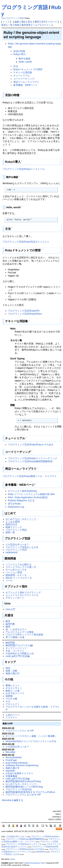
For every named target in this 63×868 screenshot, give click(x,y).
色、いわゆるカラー (16, 629)
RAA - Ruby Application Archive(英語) (28, 497)
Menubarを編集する (13, 800)
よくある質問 (13, 522)
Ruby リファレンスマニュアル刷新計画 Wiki (31, 494)
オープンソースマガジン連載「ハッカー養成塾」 (31, 736)
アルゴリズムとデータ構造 (20, 632)
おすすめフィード (15, 693)
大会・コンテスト (15, 651)
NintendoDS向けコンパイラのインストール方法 (31, 741)
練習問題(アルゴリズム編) (19, 645)
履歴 (37, 22)
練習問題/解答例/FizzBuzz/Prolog (23, 781)
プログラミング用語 (16, 530)
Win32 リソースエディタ (19, 578)
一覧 (10, 25)
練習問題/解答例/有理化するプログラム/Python (30, 792)
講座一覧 (10, 532)
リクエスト (11, 717)
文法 (16, 66)
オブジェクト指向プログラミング (23, 592)
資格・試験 (11, 671)
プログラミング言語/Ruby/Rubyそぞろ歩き (31, 445)
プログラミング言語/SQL (19, 789)
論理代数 (10, 624)
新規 (4, 25)
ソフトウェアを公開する (18, 565)
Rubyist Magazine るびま (21, 500)
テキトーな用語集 (23, 72)
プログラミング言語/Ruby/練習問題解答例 (30, 461)
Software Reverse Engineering (22, 765)
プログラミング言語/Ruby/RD (24, 311)
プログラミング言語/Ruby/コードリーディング (33, 458)
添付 (44, 22)
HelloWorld (11, 552)
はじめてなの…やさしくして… (22, 519)
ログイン (46, 25)
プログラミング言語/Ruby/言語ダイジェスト (26, 242)
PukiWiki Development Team (34, 863)
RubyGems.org (16, 507)
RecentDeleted (14, 757)
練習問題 (10, 643)
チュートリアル (22, 76)
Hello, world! (25, 62)
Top (3, 18)
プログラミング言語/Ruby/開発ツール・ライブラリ (30, 476)
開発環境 (10, 575)
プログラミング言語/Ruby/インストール (24, 169)
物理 (8, 627)
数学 (8, 621)
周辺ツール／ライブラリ (26, 82)
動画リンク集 (13, 691)
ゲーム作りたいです (16, 570)
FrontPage (11, 760)
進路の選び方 (13, 673)
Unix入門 (10, 609)
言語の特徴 (19, 51)
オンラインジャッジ (16, 648)
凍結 (23, 22)
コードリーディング (24, 79)
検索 (17, 25)
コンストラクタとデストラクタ (22, 595)
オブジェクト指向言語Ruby (23, 491)
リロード (52, 22)
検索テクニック (14, 527)
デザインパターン (15, 598)
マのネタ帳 (11, 699)
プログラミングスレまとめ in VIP (23, 795)
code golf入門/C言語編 (18, 656)
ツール (9, 581)
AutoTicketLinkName (17, 763)
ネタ (8, 701)
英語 (8, 668)
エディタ (22, 575)
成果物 (9, 696)
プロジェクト (13, 704)
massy (13, 859)
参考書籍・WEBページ (25, 85)
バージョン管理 (14, 572)
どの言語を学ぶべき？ (17, 544)
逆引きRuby (14, 504)
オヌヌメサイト (14, 688)
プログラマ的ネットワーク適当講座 (24, 635)
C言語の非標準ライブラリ (19, 773)
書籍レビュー (13, 685)
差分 (30, 22)
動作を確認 (25, 59)
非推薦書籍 (11, 776)
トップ (6, 22)
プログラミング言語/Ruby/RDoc (25, 314)
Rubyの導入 (20, 54)
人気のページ (13, 715)
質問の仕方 (11, 524)
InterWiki (10, 771)
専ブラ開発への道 (15, 637)
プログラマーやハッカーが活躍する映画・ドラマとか (33, 708)
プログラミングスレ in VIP (20, 731)
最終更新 (26, 25)
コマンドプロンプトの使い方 (21, 567)
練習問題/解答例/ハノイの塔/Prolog (24, 787)
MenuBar (10, 752)
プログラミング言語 (25, 7)
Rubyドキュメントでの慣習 (28, 69)
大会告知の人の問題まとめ (20, 653)
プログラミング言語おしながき (22, 547)
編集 (17, 22)
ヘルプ (36, 25)
